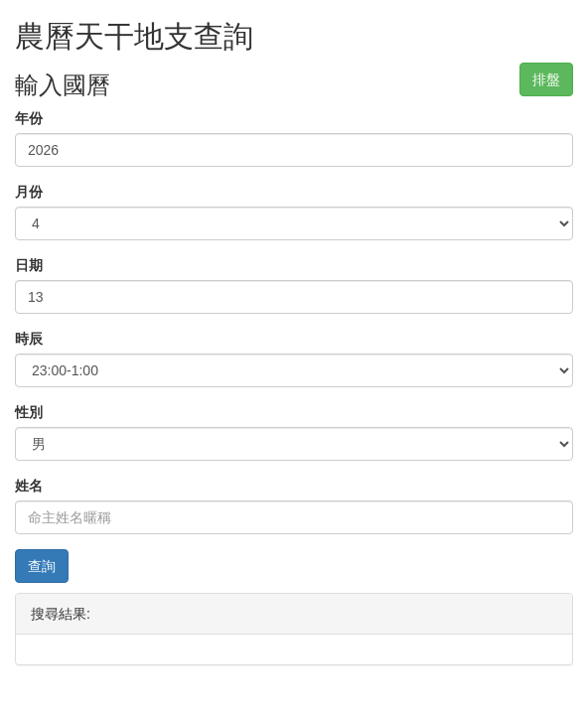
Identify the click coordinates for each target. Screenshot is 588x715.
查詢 (42, 566)
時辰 (29, 339)
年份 (29, 118)
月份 (29, 192)
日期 (29, 265)
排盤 (546, 79)
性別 (29, 412)
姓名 (29, 486)
